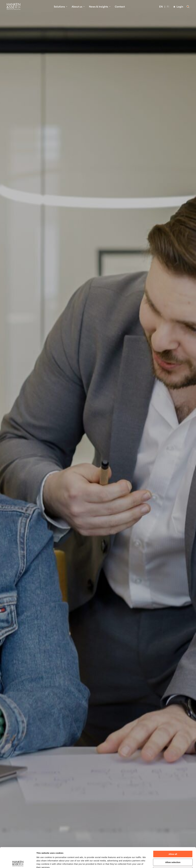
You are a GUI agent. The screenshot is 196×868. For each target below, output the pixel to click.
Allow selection (173, 842)
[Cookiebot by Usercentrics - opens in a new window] (18, 863)
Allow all (173, 834)
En (161, 7)
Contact (120, 7)
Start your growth (98, 439)
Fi (168, 7)
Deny (173, 850)
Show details (146, 863)
